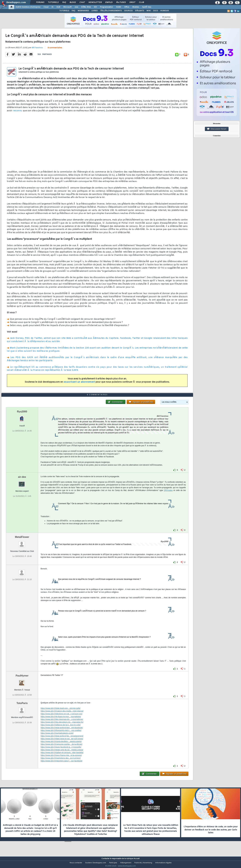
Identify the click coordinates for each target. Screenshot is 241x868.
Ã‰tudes (121, 2)
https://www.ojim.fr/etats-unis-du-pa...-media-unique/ (62, 756)
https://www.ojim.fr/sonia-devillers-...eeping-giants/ (61, 747)
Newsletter (95, 2)
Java (76, 7)
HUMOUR (165, 11)
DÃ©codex (168, 496)
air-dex (22, 483)
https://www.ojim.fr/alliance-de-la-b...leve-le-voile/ (61, 731)
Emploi (109, 2)
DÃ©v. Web (86, 7)
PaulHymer (22, 681)
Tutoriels (53, 2)
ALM (58, 7)
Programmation (107, 7)
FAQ (64, 2)
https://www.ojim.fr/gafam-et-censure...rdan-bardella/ (62, 758)
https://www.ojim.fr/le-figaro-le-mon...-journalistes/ (61, 722)
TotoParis (22, 709)
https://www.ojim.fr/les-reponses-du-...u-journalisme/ (62, 725)
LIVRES (95, 11)
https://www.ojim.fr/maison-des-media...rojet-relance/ (62, 717)
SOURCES (128, 11)
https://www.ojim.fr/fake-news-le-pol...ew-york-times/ (62, 745)
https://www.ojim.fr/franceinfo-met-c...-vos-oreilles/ (61, 736)
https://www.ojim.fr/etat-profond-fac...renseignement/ (62, 742)
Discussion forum (217, 129)
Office (127, 7)
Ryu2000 (22, 417)
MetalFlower (22, 543)
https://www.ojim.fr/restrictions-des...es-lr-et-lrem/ (61, 764)
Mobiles (136, 7)
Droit (132, 2)
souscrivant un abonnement (79, 384)
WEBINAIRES (83, 11)
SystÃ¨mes (147, 7)
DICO (156, 11)
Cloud (46, 7)
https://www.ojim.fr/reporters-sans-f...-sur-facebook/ (61, 767)
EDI (95, 7)
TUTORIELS (64, 11)
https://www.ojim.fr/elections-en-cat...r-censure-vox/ (61, 720)
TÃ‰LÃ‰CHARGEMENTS (111, 11)
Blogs (73, 2)
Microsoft (67, 7)
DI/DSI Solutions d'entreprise (28, 7)
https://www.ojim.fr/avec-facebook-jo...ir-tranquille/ (61, 753)
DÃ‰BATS (140, 11)
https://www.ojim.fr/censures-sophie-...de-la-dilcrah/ (61, 750)
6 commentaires (55, 50)
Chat (82, 2)
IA (52, 7)
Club (141, 2)
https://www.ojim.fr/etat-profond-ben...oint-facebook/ (62, 734)
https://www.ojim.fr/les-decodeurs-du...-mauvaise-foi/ (62, 728)
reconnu (18, 113)
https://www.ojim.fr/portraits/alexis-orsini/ (57, 739)
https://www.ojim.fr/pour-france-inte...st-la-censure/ (61, 761)
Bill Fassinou (37, 49)
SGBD (119, 7)
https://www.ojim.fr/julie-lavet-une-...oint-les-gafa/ (60, 714)
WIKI (149, 11)
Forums (40, 2)
